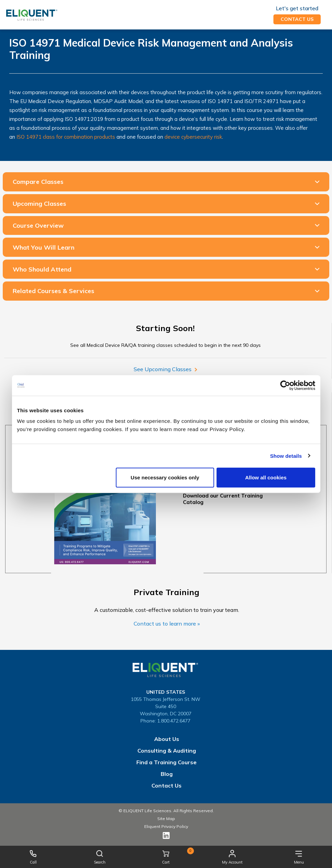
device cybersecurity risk (193, 137)
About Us (167, 739)
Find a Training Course (167, 762)
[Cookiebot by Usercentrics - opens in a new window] (285, 385)
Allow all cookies (266, 477)
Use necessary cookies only (165, 477)
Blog (167, 774)
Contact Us (167, 785)
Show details (286, 456)
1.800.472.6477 (174, 721)
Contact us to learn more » (167, 624)
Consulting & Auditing (167, 751)
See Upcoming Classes (165, 369)
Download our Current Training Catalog (223, 499)
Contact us (297, 19)
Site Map (166, 819)
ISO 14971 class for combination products (66, 137)
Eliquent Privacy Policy (166, 826)
